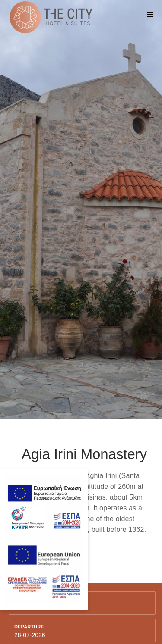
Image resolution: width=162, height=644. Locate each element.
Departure (29, 627)
